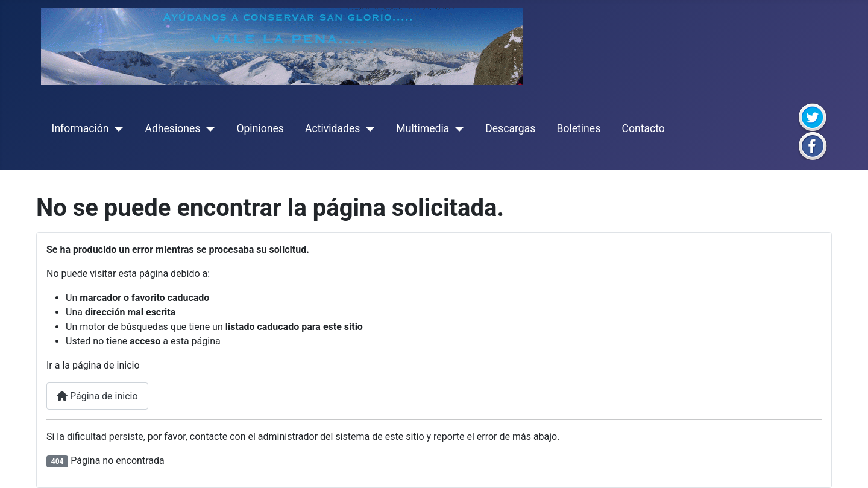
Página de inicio (97, 396)
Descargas (510, 128)
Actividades (332, 128)
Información (80, 128)
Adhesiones (172, 128)
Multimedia (423, 128)
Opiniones (260, 128)
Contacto (643, 128)
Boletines (578, 128)
